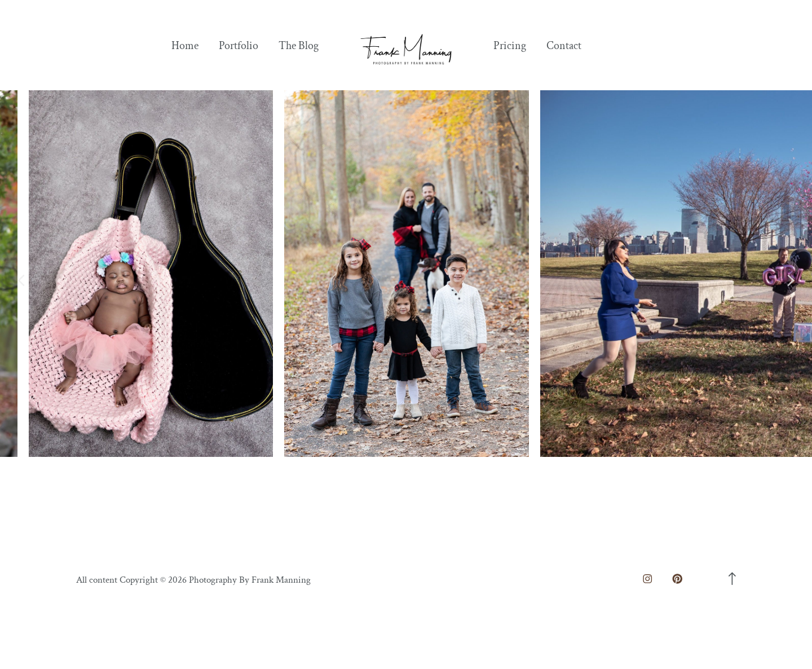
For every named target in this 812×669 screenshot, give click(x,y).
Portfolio (239, 46)
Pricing (510, 46)
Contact (564, 46)
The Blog (299, 46)
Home (185, 46)
